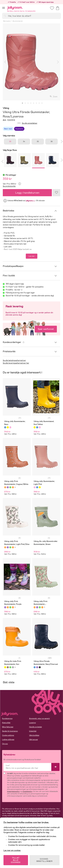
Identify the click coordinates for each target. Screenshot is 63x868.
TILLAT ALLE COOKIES (16, 860)
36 (52, 142)
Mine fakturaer (8, 727)
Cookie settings (8, 735)
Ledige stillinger (8, 740)
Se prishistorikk (9, 186)
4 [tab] (31, 103)
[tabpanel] (31, 62)
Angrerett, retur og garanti (39, 718)
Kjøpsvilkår (6, 723)
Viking (6, 108)
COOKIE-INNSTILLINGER (44, 860)
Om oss (5, 744)
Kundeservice (7, 718)
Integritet (33, 731)
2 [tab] (25, 103)
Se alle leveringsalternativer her (16, 363)
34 (24, 142)
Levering (32, 723)
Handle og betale (35, 727)
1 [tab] (22, 103)
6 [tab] (36, 103)
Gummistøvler (17, 21)
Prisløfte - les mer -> (14, 290)
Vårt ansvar (34, 740)
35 (38, 142)
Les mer (32, 256)
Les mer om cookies (12, 850)
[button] (4, 8)
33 (10, 142)
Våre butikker (34, 735)
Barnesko (7, 21)
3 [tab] (28, 103)
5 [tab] (34, 103)
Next (58, 62)
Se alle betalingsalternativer (14, 360)
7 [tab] (39, 103)
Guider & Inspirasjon (10, 731)
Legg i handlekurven (27, 193)
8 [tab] (42, 103)
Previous (5, 62)
